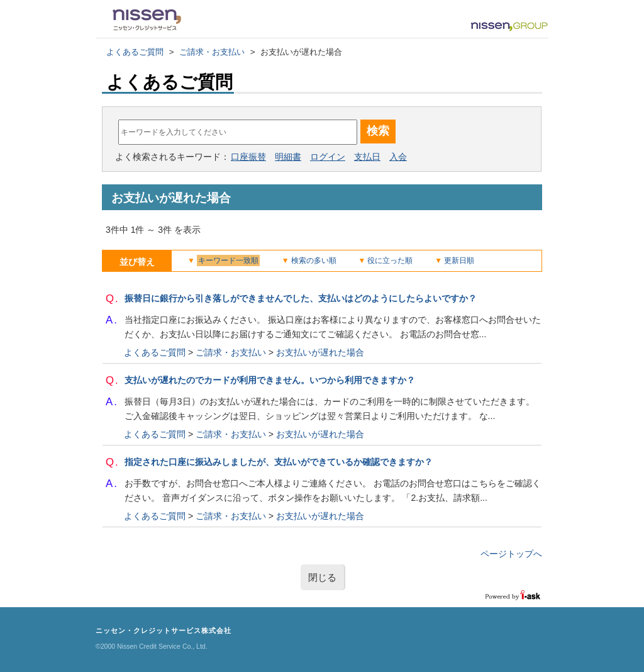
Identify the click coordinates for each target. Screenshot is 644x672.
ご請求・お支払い (212, 52)
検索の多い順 (314, 260)
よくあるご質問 (135, 52)
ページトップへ (511, 554)
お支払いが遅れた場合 (320, 352)
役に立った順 (390, 260)
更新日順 (459, 260)
